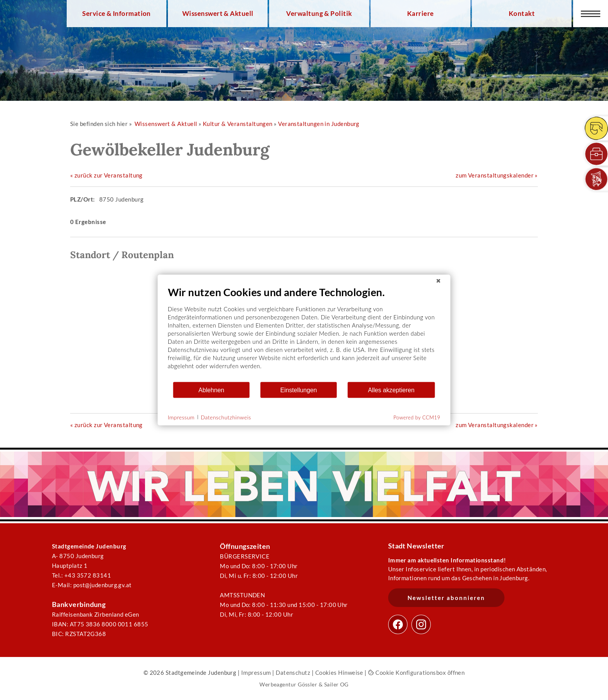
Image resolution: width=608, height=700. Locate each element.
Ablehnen (212, 390)
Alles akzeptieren (391, 390)
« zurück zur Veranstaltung (106, 175)
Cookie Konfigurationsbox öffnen (416, 672)
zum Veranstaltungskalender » (497, 175)
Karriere (421, 14)
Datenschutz (293, 672)
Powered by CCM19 (417, 417)
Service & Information (117, 14)
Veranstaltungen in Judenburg (319, 124)
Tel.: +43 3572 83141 (81, 575)
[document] (304, 334)
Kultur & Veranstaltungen (238, 124)
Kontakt (522, 14)
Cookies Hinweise (339, 672)
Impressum (256, 672)
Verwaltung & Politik (319, 14)
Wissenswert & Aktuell (218, 14)
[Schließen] (439, 281)
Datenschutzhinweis (226, 417)
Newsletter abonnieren (446, 598)
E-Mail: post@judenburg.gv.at (92, 585)
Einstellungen (299, 390)
